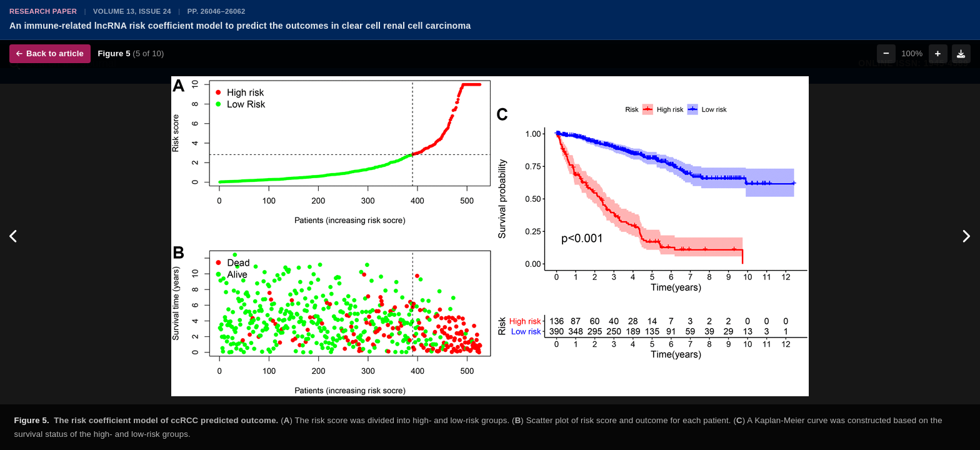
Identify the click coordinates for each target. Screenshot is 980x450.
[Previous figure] (14, 236)
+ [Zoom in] (938, 53)
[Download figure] (961, 54)
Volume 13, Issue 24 (132, 11)
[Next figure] (966, 236)
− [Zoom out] (886, 53)
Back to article (50, 53)
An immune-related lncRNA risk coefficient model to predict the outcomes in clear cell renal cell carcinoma (240, 26)
